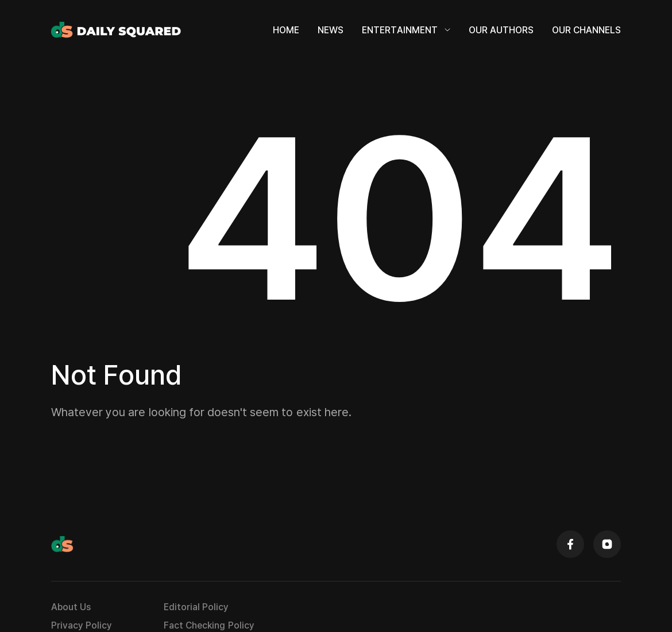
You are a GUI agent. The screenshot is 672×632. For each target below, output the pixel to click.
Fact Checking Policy (209, 625)
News (331, 30)
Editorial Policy (196, 607)
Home (286, 30)
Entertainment (406, 30)
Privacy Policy (82, 625)
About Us (71, 607)
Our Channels (586, 30)
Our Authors (501, 30)
